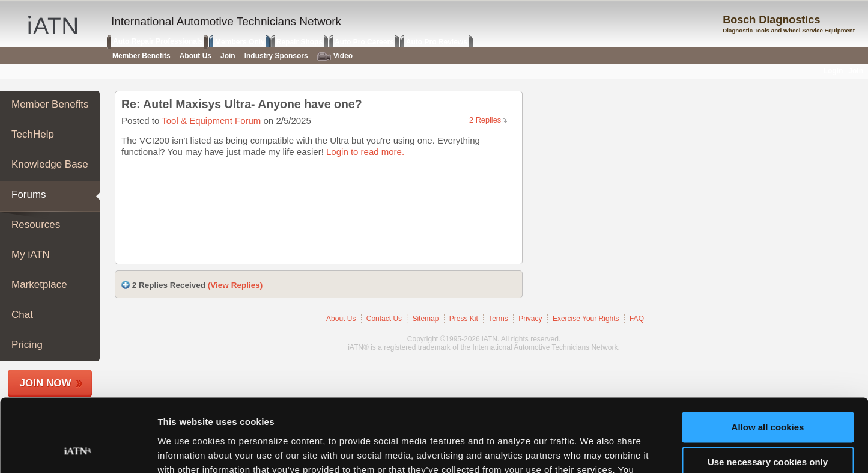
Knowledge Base (50, 164)
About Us (341, 319)
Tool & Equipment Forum (211, 121)
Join (228, 56)
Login (833, 71)
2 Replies (485, 120)
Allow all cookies (768, 359)
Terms (498, 319)
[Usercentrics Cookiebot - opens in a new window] (78, 450)
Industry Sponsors (276, 56)
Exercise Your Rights (586, 319)
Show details (185, 449)
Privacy (530, 319)
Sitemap (425, 319)
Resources (36, 224)
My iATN (31, 255)
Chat (22, 315)
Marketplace (39, 285)
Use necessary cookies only (768, 394)
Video (335, 56)
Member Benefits (50, 104)
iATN (53, 25)
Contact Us (384, 319)
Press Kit (464, 319)
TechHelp (33, 134)
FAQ (637, 319)
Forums (29, 194)
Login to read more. (365, 152)
